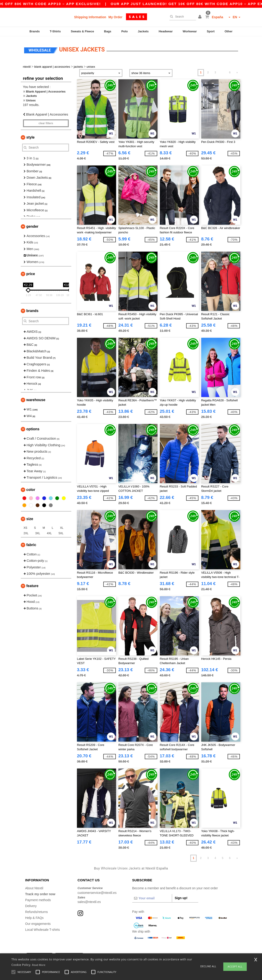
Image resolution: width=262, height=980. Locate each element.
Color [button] (31, 489)
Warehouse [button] (36, 399)
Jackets (143, 31)
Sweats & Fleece (82, 31)
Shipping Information (90, 17)
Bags (108, 31)
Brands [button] (32, 310)
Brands (35, 31)
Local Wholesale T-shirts (43, 928)
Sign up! (181, 897)
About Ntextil (34, 887)
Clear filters (46, 122)
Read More (39, 965)
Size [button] (30, 518)
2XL (26, 532)
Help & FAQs (34, 917)
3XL (38, 532)
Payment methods (38, 899)
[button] (201, 17)
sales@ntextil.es (89, 901)
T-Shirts (55, 31)
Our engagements (38, 923)
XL (62, 527)
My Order (115, 17)
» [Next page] (237, 71)
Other (229, 31)
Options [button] (33, 428)
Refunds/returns (37, 911)
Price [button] (31, 273)
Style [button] (31, 136)
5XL (61, 532)
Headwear (166, 31)
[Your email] (152, 897)
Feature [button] (32, 585)
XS (25, 527)
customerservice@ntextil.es (97, 892)
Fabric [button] (31, 544)
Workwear (190, 31)
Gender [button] (32, 225)
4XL (49, 532)
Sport (211, 31)
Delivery (31, 905)
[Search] (182, 17)
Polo (125, 31)
